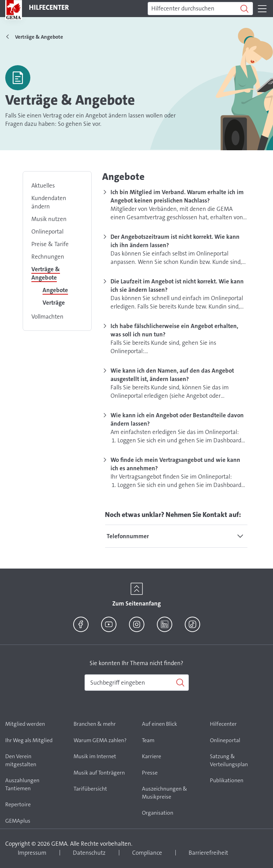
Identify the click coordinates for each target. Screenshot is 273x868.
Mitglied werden (25, 724)
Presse (150, 773)
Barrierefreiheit (208, 853)
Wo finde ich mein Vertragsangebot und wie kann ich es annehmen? (175, 464)
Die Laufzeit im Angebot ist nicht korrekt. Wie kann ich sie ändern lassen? (177, 285)
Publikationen (227, 780)
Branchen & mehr (95, 724)
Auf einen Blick (160, 724)
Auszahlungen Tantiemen (22, 784)
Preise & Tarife (50, 244)
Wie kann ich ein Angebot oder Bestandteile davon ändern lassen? (177, 419)
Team (148, 740)
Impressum (32, 853)
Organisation (158, 813)
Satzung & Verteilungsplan (229, 760)
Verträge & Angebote (46, 273)
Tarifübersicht (90, 789)
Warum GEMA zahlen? (100, 740)
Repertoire (18, 804)
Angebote (55, 290)
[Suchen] (200, 9)
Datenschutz (89, 853)
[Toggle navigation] (262, 9)
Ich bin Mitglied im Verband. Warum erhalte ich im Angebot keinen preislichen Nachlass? (177, 196)
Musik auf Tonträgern (99, 773)
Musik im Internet (95, 756)
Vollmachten (47, 317)
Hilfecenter (223, 724)
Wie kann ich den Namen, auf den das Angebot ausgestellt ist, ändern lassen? (172, 375)
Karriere (151, 756)
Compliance (147, 853)
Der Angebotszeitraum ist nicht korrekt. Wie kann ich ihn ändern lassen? (175, 241)
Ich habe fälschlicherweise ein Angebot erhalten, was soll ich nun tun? (174, 330)
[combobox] (137, 683)
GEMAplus (18, 821)
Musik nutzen (49, 219)
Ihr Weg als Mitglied (29, 740)
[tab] (176, 536)
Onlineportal (47, 231)
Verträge (54, 303)
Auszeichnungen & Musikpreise (165, 793)
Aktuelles (43, 185)
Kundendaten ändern (49, 202)
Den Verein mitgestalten (21, 760)
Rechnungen (48, 257)
